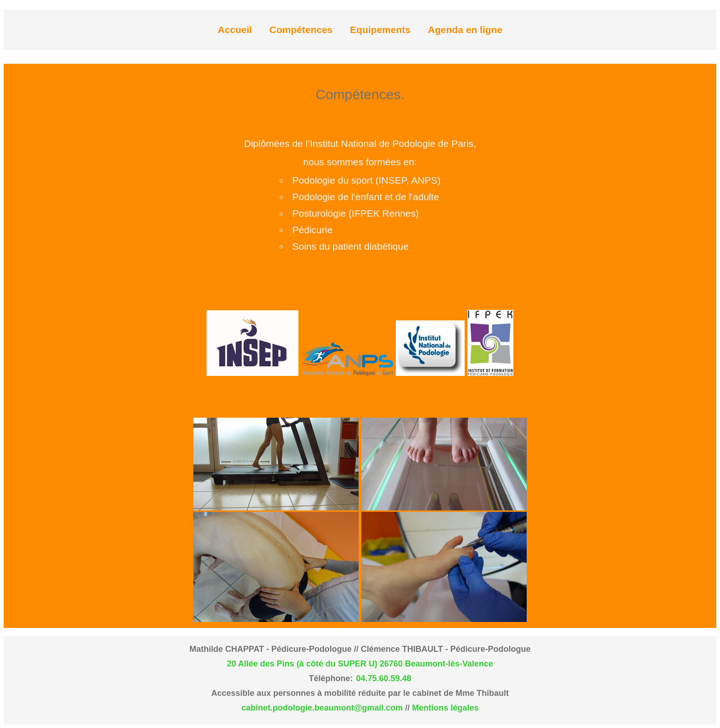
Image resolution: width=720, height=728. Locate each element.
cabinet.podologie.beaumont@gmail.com (322, 708)
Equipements (380, 30)
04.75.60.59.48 (383, 678)
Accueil (235, 30)
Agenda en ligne (465, 30)
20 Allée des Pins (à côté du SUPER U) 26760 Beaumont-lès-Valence (360, 664)
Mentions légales (445, 708)
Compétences (301, 30)
